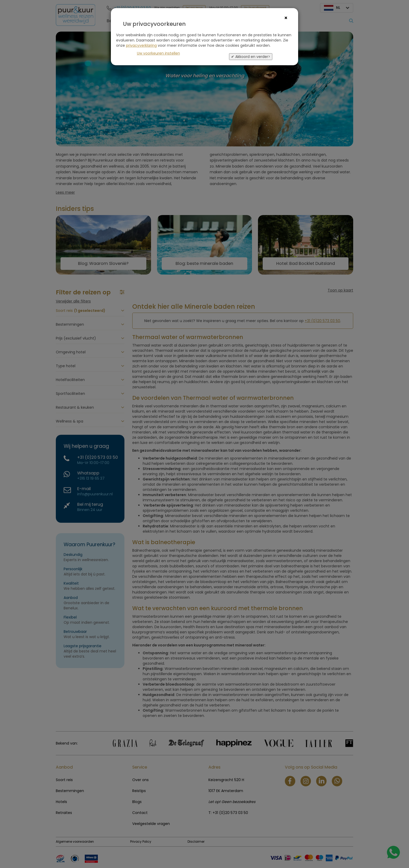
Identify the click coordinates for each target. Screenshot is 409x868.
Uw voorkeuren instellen (158, 53)
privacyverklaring (141, 45)
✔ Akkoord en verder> (251, 57)
